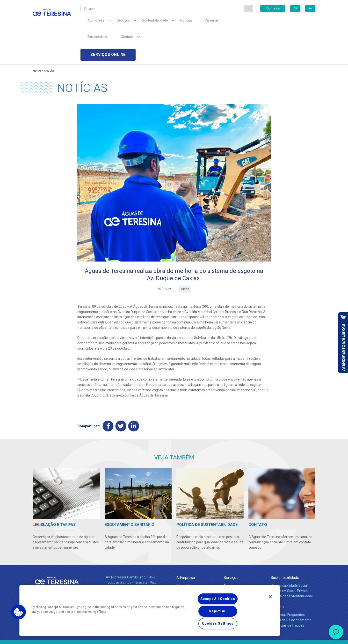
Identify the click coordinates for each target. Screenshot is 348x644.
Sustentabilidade (285, 545)
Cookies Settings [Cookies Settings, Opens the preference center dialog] (218, 624)
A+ (295, 8)
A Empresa (186, 545)
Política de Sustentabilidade (292, 563)
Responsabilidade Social (289, 553)
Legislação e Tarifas (239, 563)
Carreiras (193, 22)
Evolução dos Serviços (240, 569)
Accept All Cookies (218, 599)
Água (228, 553)
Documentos (233, 574)
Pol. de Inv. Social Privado (290, 558)
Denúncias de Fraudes (287, 593)
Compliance (185, 558)
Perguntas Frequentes (288, 582)
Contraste (273, 8)
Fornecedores (219, 22)
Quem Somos (187, 553)
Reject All (218, 611)
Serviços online (288, 22)
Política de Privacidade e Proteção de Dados (174, 637)
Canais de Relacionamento (291, 587)
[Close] (270, 597)
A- (310, 8)
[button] (19, 612)
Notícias (172, 22)
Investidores (186, 563)
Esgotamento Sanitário (241, 558)
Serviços (231, 545)
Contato (277, 574)
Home (37, 38)
